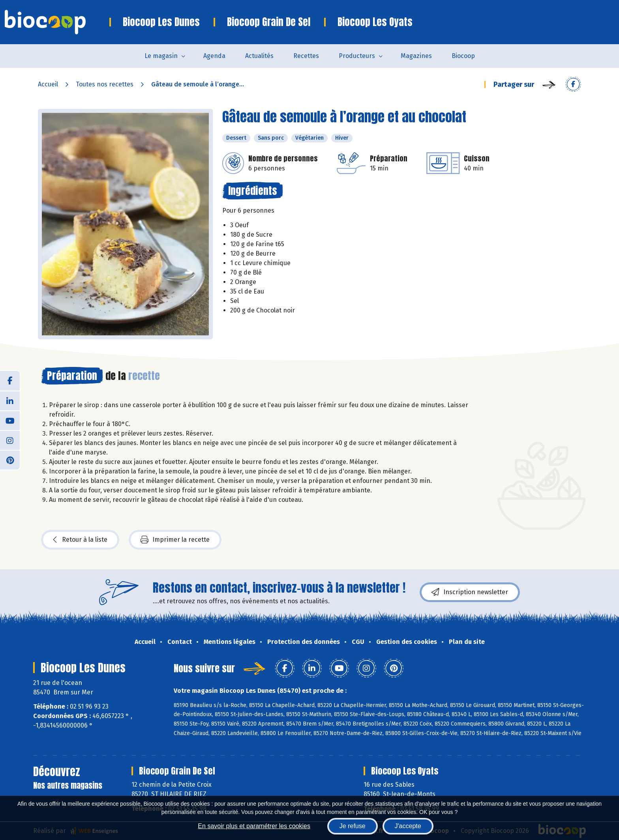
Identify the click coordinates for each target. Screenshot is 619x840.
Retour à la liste (80, 540)
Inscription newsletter (470, 592)
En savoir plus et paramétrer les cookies (254, 826)
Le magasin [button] (161, 56)
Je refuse (353, 826)
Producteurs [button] (357, 56)
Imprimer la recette (175, 540)
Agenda (214, 56)
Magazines (416, 56)
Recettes (306, 56)
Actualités (259, 56)
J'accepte (408, 826)
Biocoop (463, 56)
